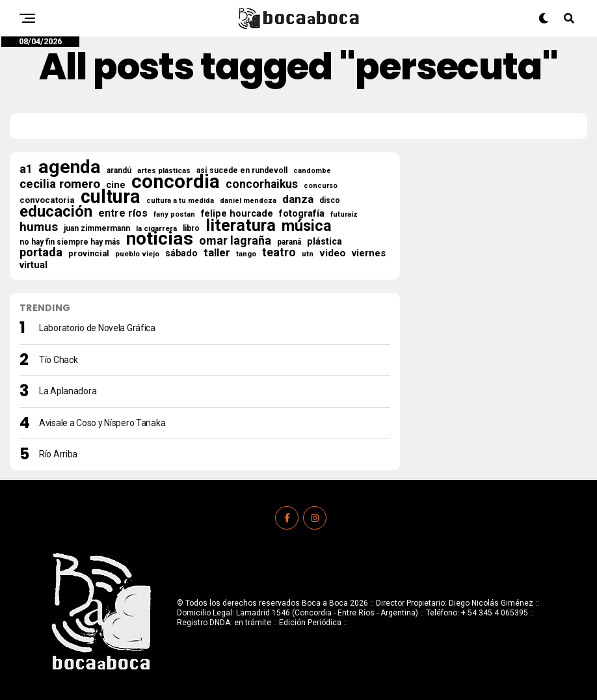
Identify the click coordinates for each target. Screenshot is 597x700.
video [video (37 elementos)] (333, 253)
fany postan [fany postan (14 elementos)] (174, 214)
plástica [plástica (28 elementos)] (325, 241)
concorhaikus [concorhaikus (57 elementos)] (262, 184)
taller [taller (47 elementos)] (217, 253)
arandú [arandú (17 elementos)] (119, 170)
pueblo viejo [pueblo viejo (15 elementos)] (137, 254)
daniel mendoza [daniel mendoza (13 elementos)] (248, 201)
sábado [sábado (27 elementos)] (181, 253)
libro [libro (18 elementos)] (191, 228)
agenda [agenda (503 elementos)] (70, 167)
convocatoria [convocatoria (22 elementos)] (47, 200)
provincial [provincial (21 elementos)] (89, 253)
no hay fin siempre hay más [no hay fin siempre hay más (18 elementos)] (70, 242)
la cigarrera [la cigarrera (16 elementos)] (156, 228)
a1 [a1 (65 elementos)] (26, 169)
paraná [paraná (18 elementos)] (289, 242)
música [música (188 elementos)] (307, 226)
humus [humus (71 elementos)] (39, 227)
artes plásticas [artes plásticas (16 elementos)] (164, 170)
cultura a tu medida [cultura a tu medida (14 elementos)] (180, 201)
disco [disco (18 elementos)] (330, 200)
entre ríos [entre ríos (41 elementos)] (123, 213)
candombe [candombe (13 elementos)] (312, 171)
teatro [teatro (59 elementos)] (279, 252)
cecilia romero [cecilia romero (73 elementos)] (60, 184)
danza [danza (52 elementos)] (298, 199)
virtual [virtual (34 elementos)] (33, 265)
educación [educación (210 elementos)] (56, 211)
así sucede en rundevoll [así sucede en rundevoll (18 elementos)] (242, 170)
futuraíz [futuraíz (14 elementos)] (344, 214)
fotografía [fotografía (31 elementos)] (302, 213)
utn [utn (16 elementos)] (308, 254)
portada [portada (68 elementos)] (41, 252)
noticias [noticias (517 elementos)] (160, 239)
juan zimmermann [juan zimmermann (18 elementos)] (97, 228)
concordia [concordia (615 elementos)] (176, 182)
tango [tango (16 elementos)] (246, 254)
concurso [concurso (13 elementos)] (321, 186)
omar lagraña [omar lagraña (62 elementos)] (235, 241)
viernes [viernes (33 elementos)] (369, 253)
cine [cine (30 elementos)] (116, 185)
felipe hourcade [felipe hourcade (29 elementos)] (237, 214)
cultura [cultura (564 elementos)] (111, 196)
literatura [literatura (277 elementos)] (241, 225)
